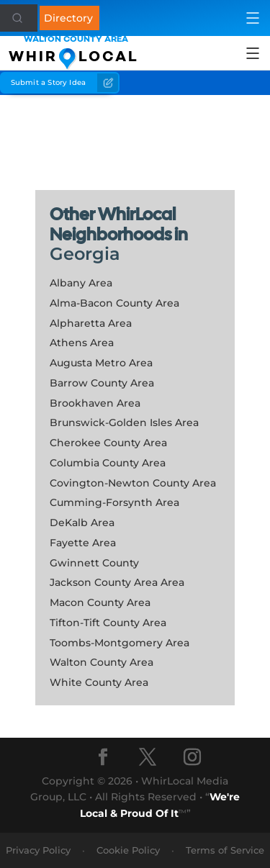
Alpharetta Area (91, 323)
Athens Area (82, 343)
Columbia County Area (108, 463)
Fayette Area (83, 543)
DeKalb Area (82, 523)
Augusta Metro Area (101, 363)
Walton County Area (102, 662)
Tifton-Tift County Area (108, 623)
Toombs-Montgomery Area (120, 643)
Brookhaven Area (95, 403)
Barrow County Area (102, 383)
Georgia (85, 254)
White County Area (99, 682)
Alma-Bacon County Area (114, 303)
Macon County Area (100, 602)
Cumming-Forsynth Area (114, 502)
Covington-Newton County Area (133, 483)
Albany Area (81, 283)
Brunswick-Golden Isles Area (124, 422)
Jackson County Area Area (117, 582)
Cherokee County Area (108, 443)
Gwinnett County (94, 563)
